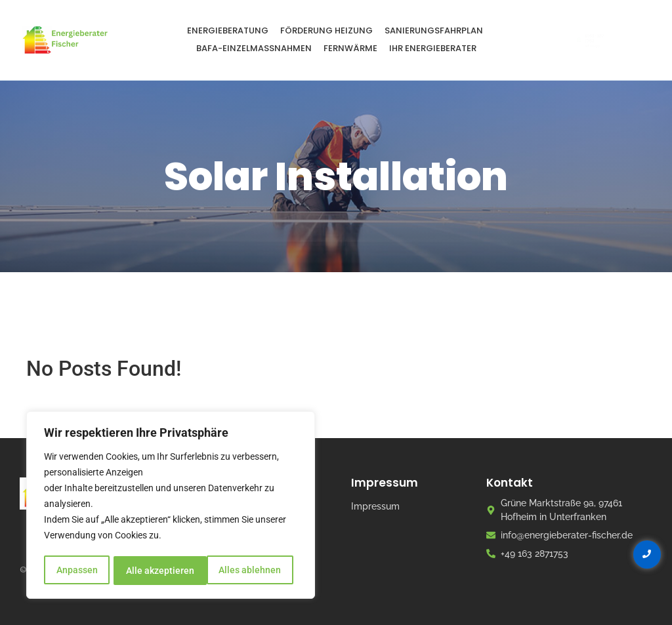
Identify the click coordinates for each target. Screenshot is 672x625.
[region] (171, 506)
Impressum (375, 506)
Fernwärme (350, 48)
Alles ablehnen (157, 571)
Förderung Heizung (326, 30)
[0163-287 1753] (548, 40)
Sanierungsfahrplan (434, 30)
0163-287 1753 (595, 35)
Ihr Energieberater (433, 48)
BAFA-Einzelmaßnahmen (254, 48)
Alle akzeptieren (251, 571)
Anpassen (76, 571)
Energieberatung (228, 30)
